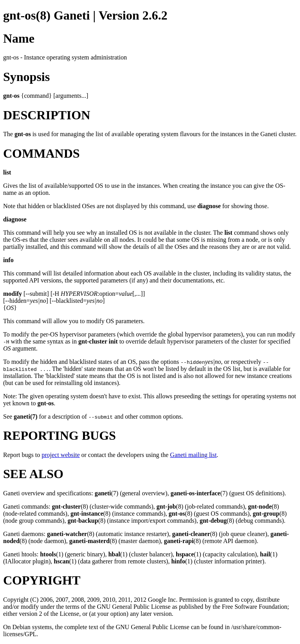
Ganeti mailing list (193, 455)
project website (61, 455)
